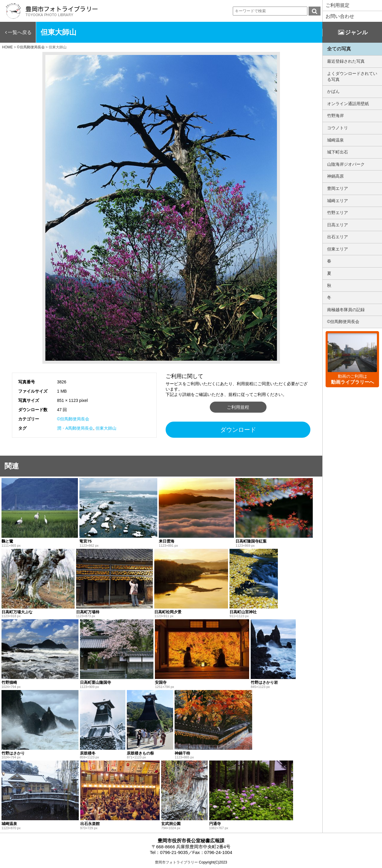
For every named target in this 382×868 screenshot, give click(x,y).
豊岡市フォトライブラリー (176, 862)
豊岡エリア (338, 188)
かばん (333, 91)
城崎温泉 (335, 140)
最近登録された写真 (346, 61)
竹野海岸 (335, 116)
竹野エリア (338, 213)
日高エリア (338, 225)
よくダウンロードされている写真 (352, 76)
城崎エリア (338, 201)
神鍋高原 (335, 176)
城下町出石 (338, 152)
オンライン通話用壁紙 (348, 104)
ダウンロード (238, 430)
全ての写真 (339, 49)
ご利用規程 (238, 407)
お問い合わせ (340, 16)
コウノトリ (338, 128)
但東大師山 (106, 428)
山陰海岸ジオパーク (346, 164)
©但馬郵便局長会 (73, 419)
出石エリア (338, 237)
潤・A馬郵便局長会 (75, 428)
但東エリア (338, 249)
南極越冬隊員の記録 (346, 310)
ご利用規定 (338, 5)
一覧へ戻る (20, 32)
